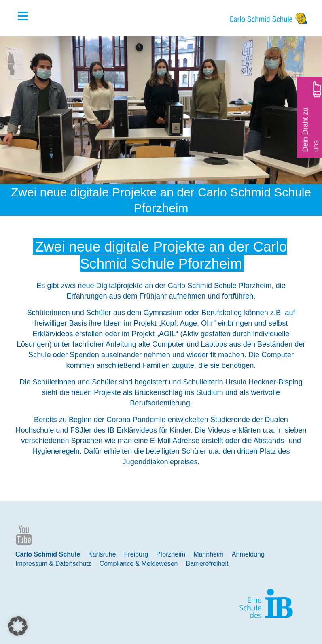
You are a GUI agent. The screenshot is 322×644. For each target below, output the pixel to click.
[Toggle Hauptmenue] (27, 17)
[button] (18, 626)
